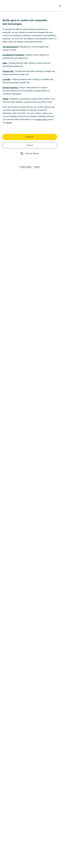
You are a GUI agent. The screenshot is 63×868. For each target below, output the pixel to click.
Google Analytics (11, 88)
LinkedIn (7, 79)
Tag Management (10, 47)
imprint (9, 122)
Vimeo (5, 99)
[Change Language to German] (60, 6)
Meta (5, 63)
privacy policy (42, 119)
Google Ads (8, 71)
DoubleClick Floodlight (13, 55)
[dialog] (31, 434)
